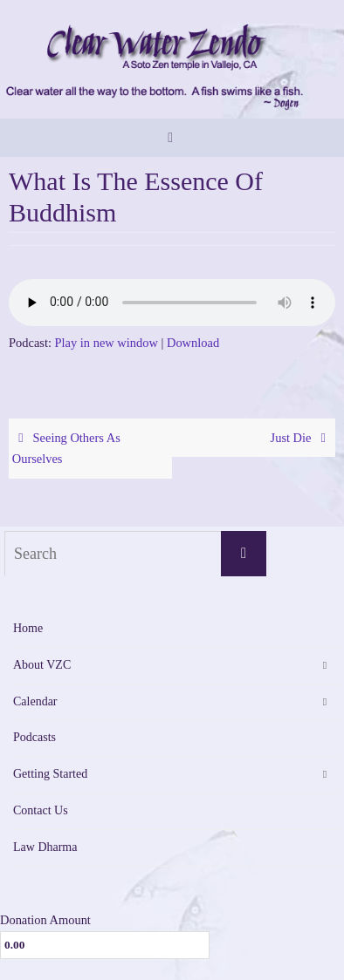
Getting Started (50, 774)
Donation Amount (45, 920)
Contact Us (41, 810)
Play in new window (107, 343)
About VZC (42, 665)
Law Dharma (45, 847)
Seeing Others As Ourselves (66, 449)
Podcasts (34, 737)
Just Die (302, 438)
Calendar (35, 701)
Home (28, 628)
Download (193, 343)
